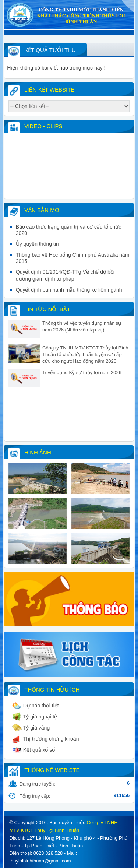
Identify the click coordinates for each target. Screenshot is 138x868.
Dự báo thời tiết (41, 706)
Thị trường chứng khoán (51, 739)
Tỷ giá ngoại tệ (40, 717)
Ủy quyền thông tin (37, 255)
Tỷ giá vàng (36, 728)
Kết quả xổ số (39, 750)
